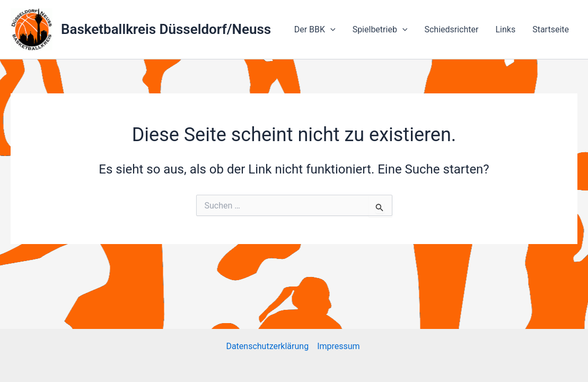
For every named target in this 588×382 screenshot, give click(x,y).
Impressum (339, 346)
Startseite (551, 29)
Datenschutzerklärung (267, 346)
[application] (330, 30)
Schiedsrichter (451, 29)
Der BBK (315, 30)
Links (505, 29)
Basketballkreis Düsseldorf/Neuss (166, 29)
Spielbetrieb (380, 30)
